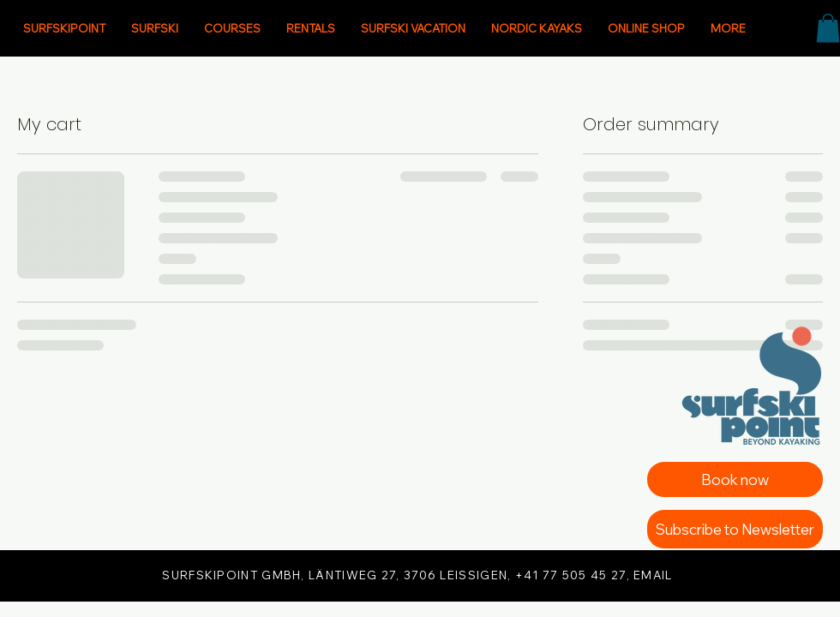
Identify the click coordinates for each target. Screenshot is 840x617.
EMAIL (653, 575)
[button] (828, 28)
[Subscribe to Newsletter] (735, 529)
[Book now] (735, 479)
